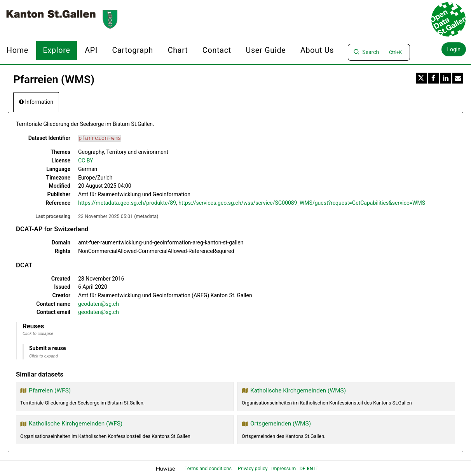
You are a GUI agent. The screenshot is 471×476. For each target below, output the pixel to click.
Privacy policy (253, 468)
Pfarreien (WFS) (50, 391)
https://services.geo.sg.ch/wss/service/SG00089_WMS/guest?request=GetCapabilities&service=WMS (302, 203)
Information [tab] (36, 102)
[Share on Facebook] (433, 78)
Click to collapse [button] (38, 334)
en (310, 468)
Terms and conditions (209, 468)
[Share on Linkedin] (446, 78)
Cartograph (133, 50)
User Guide (266, 50)
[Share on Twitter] (421, 78)
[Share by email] (458, 78)
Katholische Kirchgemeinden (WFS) (76, 424)
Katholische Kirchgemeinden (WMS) (298, 391)
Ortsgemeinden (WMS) (281, 424)
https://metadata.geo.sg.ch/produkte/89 (127, 203)
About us (317, 50)
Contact (217, 50)
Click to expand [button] (44, 356)
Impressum (283, 468)
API (91, 50)
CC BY (85, 160)
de (303, 468)
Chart (178, 50)
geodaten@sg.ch (99, 304)
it (316, 468)
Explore (56, 50)
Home (17, 50)
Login (454, 49)
